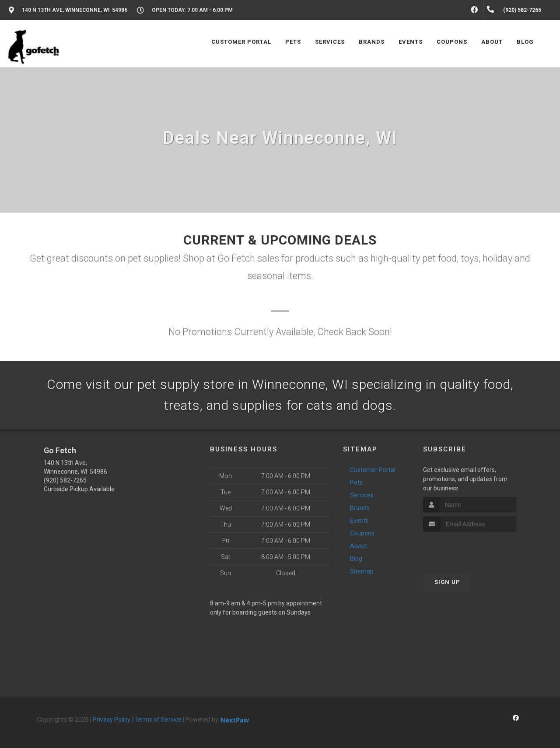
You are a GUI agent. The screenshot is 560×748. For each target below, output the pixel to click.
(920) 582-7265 (65, 480)
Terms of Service (158, 720)
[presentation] (470, 548)
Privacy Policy (112, 720)
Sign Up (447, 582)
